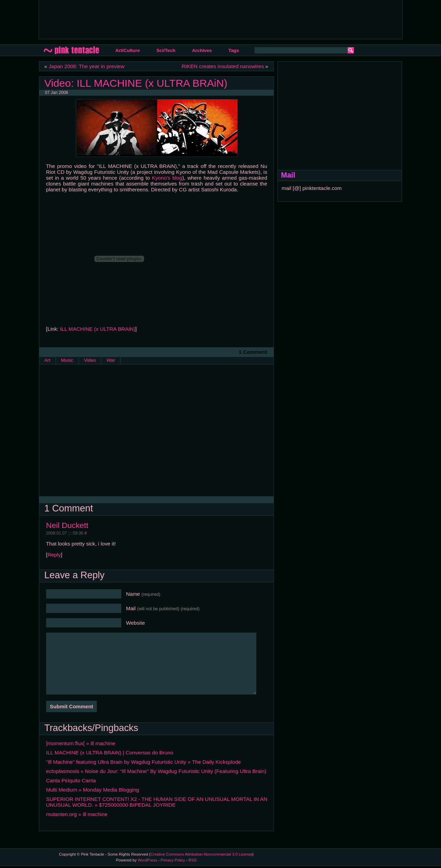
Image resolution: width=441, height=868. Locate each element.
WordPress (147, 860)
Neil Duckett (67, 525)
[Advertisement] (170, 19)
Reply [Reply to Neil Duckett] (54, 555)
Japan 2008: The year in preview (86, 66)
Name (143, 594)
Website (136, 623)
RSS (192, 860)
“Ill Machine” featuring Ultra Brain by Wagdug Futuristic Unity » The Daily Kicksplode (144, 762)
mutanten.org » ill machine (77, 814)
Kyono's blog (167, 178)
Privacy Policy (173, 860)
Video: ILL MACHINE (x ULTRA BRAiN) (136, 83)
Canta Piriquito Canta (71, 780)
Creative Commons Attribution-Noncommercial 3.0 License (201, 854)
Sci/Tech (166, 50)
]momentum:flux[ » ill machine (81, 743)
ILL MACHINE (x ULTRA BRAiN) (98, 329)
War (111, 360)
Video (90, 360)
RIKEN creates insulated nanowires (223, 66)
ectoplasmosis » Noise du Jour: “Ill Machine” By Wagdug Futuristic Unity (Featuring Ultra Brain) (156, 771)
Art (47, 360)
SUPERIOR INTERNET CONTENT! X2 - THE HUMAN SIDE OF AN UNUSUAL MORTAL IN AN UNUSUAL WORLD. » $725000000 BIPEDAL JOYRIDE (157, 802)
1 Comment (253, 352)
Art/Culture (128, 50)
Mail (163, 608)
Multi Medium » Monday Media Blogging (93, 790)
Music (67, 360)
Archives (202, 50)
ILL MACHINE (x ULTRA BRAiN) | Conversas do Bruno (110, 753)
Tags (234, 50)
